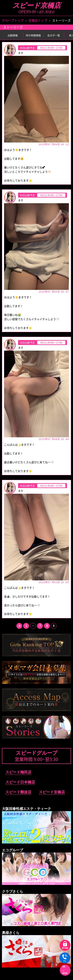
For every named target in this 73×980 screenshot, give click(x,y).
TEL (65, 958)
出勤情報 (13, 35)
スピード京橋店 (37, 6)
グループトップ (13, 20)
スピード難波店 (18, 792)
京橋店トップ (38, 20)
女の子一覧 (54, 35)
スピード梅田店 (18, 772)
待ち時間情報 (33, 35)
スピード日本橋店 (20, 782)
